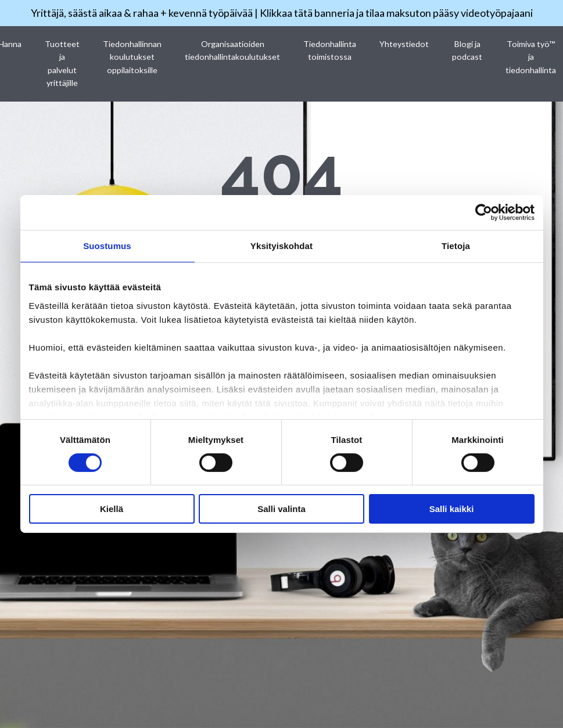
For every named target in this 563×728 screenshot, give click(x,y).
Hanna (12, 44)
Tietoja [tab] (456, 246)
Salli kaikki (452, 509)
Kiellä (112, 509)
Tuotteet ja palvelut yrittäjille (64, 63)
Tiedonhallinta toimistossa (329, 50)
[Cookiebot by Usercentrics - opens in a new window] (484, 212)
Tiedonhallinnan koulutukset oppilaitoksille (134, 57)
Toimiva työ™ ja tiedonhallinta (529, 57)
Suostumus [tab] (107, 246)
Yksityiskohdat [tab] (281, 246)
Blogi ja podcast (466, 50)
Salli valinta (281, 509)
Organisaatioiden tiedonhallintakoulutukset (233, 50)
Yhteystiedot (403, 44)
